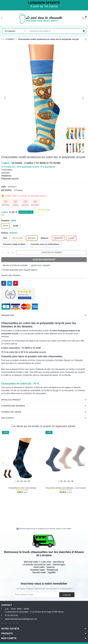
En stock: (7, 190)
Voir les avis (25, 298)
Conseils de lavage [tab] (11, 412)
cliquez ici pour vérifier (64, 529)
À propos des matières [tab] (13, 406)
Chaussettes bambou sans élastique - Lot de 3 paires (66, 488)
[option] (44, 98)
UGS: (4, 187)
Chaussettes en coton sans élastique (22, 488)
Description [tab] (8, 315)
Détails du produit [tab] (11, 400)
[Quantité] (8, 253)
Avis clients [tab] (7, 418)
